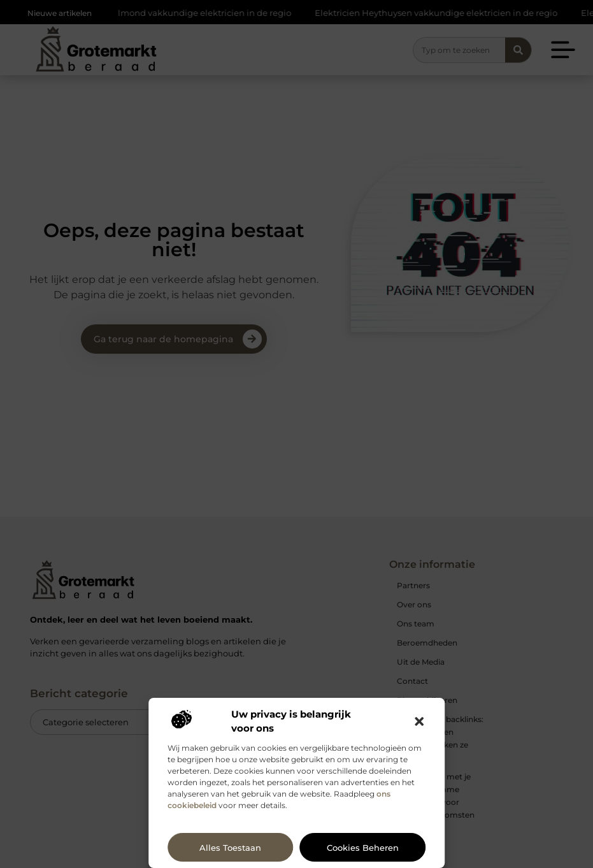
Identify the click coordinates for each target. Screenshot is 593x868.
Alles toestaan (230, 848)
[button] (419, 721)
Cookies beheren (363, 848)
